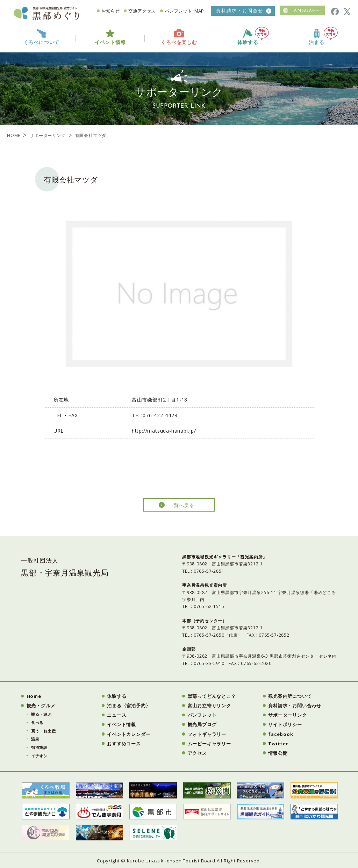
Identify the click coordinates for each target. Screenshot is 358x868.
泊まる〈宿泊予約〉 (129, 706)
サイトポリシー (285, 724)
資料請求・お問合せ (240, 11)
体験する (253, 36)
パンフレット (202, 715)
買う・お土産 (44, 731)
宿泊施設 (39, 747)
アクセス (197, 753)
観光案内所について (290, 696)
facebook (281, 734)
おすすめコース (124, 744)
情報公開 (278, 753)
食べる (37, 722)
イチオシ (39, 756)
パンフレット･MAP (184, 11)
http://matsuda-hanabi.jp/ (164, 431)
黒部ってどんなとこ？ (212, 696)
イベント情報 (121, 724)
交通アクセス (142, 11)
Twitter (278, 744)
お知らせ (110, 11)
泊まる (323, 36)
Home (34, 696)
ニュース (117, 715)
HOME (14, 135)
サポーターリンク (48, 135)
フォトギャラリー (207, 734)
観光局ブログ (202, 724)
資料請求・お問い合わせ (295, 706)
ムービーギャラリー (209, 744)
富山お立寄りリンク (209, 706)
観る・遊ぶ (41, 714)
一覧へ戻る (181, 505)
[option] (179, 294)
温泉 (35, 739)
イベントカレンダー (129, 734)
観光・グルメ (41, 706)
